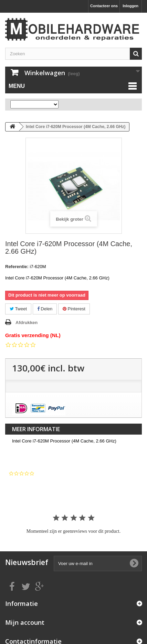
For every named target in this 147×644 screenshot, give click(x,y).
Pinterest (74, 309)
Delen (45, 309)
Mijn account (25, 622)
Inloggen (130, 6)
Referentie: (17, 267)
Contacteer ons (104, 6)
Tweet (18, 309)
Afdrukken (27, 323)
